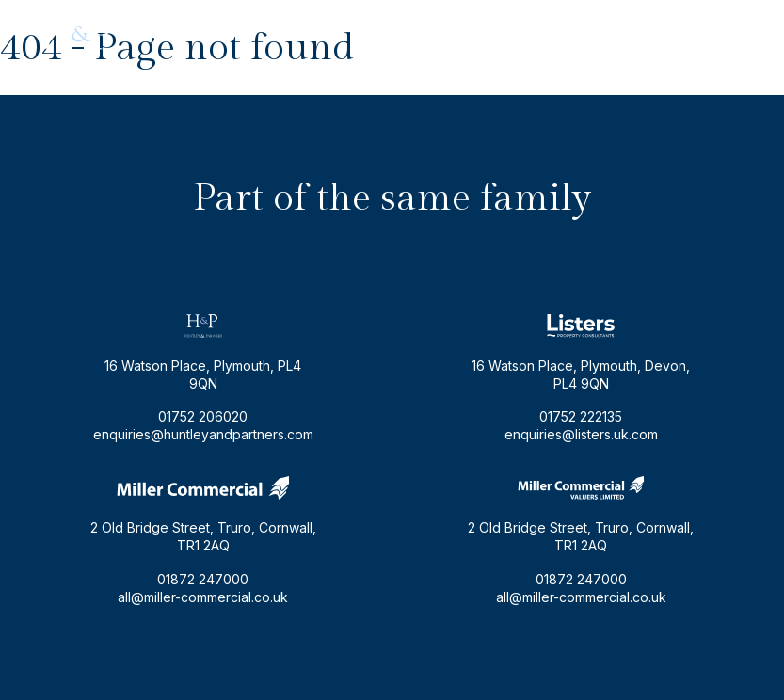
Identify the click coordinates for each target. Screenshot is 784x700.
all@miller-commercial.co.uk (203, 597)
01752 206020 (697, 34)
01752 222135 (581, 416)
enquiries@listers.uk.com (581, 434)
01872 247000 (203, 579)
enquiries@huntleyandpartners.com (523, 34)
